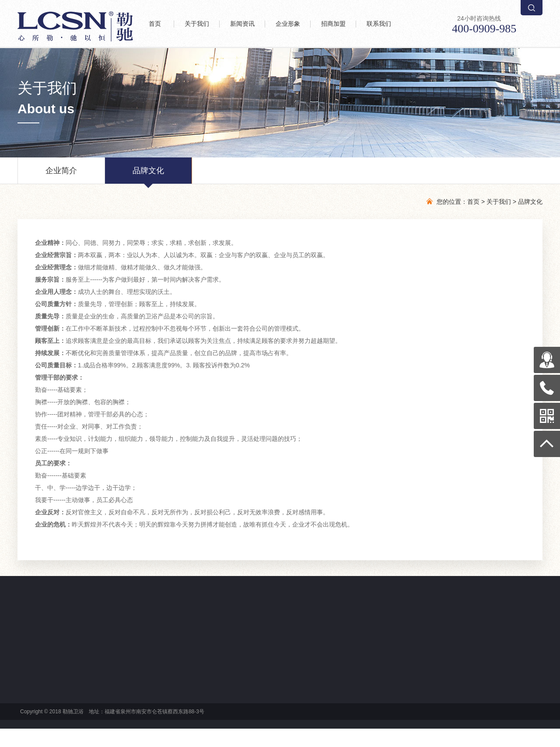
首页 (473, 202)
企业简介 (61, 175)
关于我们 (499, 202)
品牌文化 (148, 175)
